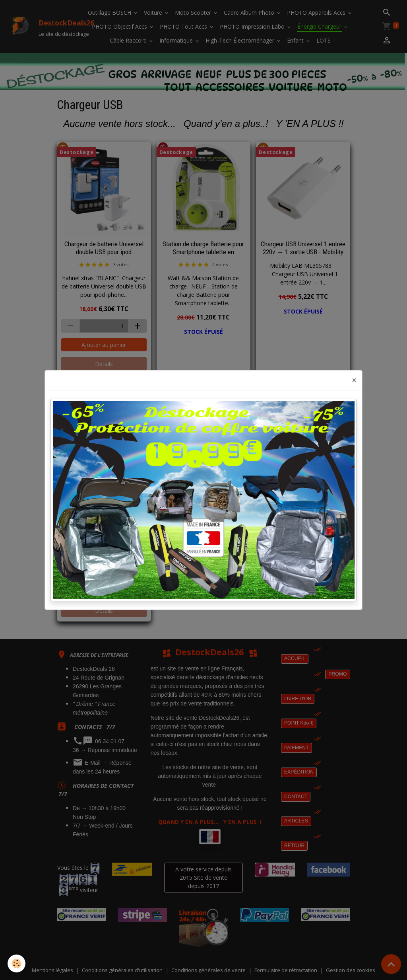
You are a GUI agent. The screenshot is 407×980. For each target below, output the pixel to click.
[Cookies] (17, 963)
